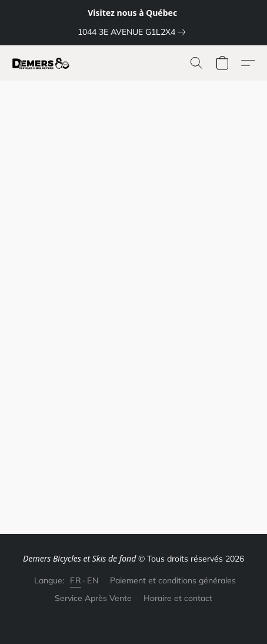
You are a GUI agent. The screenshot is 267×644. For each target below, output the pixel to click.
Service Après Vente (93, 598)
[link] (134, 32)
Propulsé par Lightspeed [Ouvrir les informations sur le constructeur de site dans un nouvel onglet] (133, 619)
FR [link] (76, 580)
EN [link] (93, 580)
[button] (43, 63)
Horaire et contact (178, 598)
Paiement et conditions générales (173, 580)
